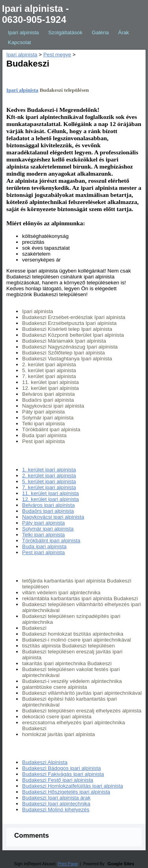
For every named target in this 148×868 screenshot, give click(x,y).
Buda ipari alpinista (44, 546)
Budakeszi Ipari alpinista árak (56, 798)
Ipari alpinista (23, 32)
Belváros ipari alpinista (48, 505)
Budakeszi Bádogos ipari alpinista (61, 768)
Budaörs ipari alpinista (48, 511)
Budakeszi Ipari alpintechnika (56, 804)
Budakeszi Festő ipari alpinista (58, 780)
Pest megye (57, 55)
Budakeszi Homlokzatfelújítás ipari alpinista (73, 786)
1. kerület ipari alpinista (49, 470)
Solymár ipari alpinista (48, 529)
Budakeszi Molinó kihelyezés (56, 810)
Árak (123, 32)
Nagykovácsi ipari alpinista (53, 517)
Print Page (68, 864)
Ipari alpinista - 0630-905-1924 (35, 14)
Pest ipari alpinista (43, 552)
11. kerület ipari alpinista (51, 493)
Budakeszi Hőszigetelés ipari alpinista (66, 792)
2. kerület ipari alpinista (49, 476)
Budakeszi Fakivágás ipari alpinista (63, 774)
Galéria (100, 32)
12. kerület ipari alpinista (51, 499)
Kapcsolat (20, 42)
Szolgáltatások (65, 32)
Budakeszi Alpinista (45, 762)
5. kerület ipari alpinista (49, 481)
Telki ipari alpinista (43, 535)
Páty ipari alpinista (43, 523)
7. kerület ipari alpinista (49, 487)
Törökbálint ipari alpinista (51, 541)
